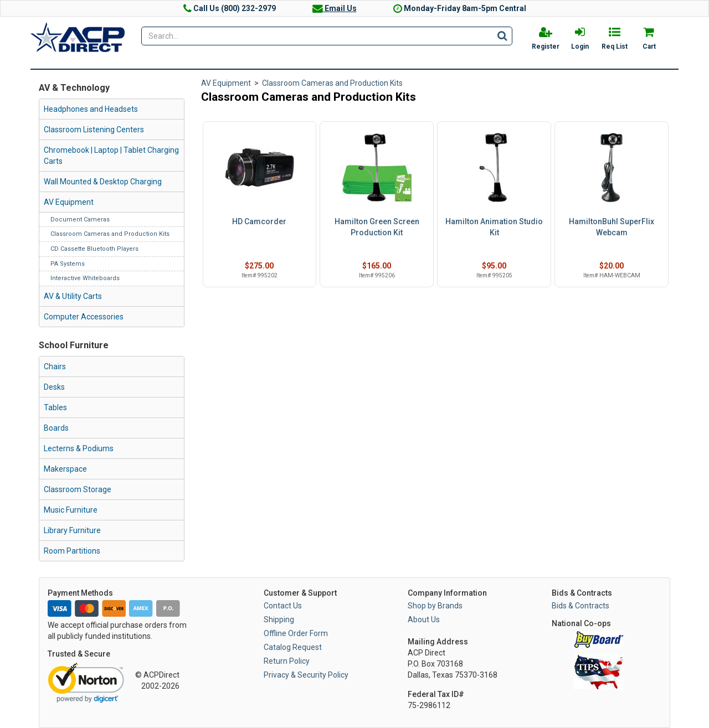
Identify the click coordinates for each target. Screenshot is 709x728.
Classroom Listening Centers (94, 130)
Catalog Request (293, 647)
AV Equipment (69, 202)
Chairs (55, 366)
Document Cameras (80, 220)
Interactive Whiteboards (85, 278)
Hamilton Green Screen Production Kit (377, 227)
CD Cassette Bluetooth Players (94, 249)
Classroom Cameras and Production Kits (110, 234)
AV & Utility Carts (73, 296)
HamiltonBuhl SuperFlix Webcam (612, 227)
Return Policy (287, 661)
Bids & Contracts (580, 606)
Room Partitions (72, 551)
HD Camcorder (259, 221)
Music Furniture (71, 510)
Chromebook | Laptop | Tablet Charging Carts (111, 156)
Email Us (335, 8)
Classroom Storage (78, 489)
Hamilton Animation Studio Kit (494, 227)
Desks (54, 387)
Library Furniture (72, 530)
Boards (56, 428)
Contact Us (283, 606)
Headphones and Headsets (91, 109)
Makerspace (65, 469)
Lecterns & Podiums (79, 448)
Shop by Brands (435, 606)
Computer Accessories (84, 317)
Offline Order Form (296, 633)
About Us (424, 619)
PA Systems (68, 264)
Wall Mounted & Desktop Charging (103, 182)
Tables (55, 407)
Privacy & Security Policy (306, 675)
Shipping (279, 619)
